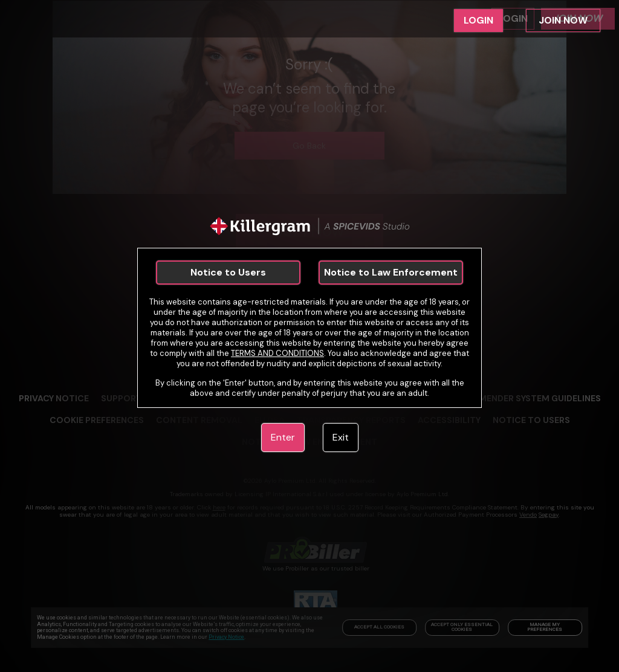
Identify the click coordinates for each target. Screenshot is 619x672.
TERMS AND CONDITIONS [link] (277, 353)
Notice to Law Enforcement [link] (391, 272)
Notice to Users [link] (228, 272)
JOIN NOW (563, 20)
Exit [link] (341, 437)
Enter (283, 437)
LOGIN (478, 20)
